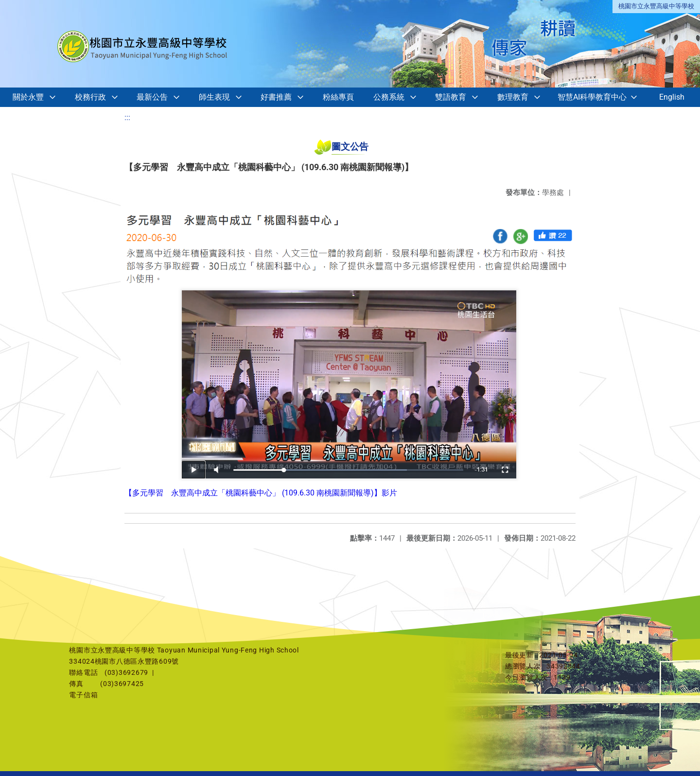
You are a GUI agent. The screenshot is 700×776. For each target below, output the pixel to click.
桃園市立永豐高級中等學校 (656, 6)
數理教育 (513, 97)
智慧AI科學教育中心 (592, 97)
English (672, 97)
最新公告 (152, 97)
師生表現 (214, 97)
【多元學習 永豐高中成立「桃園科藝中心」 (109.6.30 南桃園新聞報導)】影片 (261, 493)
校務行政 (90, 97)
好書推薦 (276, 97)
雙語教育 (451, 97)
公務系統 (389, 97)
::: (127, 117)
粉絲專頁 (338, 97)
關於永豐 (28, 97)
